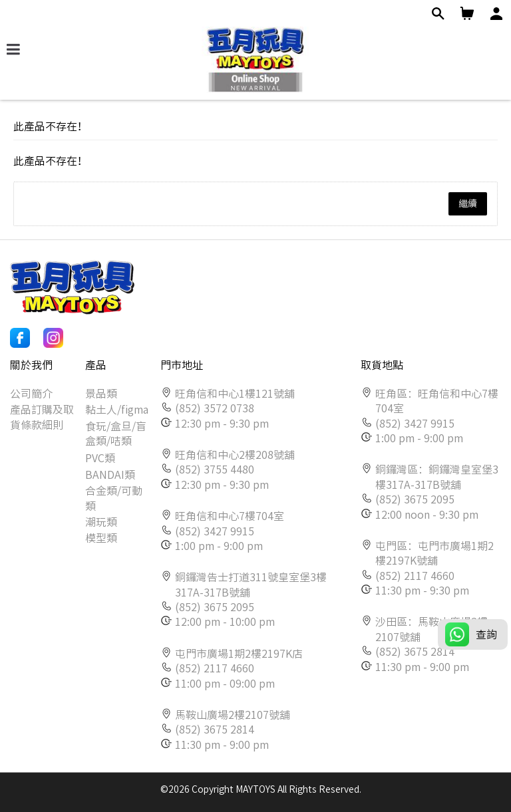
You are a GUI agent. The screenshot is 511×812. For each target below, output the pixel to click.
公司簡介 (31, 394)
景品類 (101, 394)
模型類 (101, 538)
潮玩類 (101, 522)
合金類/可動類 (114, 498)
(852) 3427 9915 (215, 531)
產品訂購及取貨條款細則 (42, 417)
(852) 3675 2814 (215, 730)
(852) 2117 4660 (215, 668)
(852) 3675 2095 (215, 607)
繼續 (468, 203)
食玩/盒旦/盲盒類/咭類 (116, 434)
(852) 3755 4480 (215, 470)
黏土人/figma (117, 410)
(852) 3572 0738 (215, 408)
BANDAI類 (110, 475)
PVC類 (100, 458)
